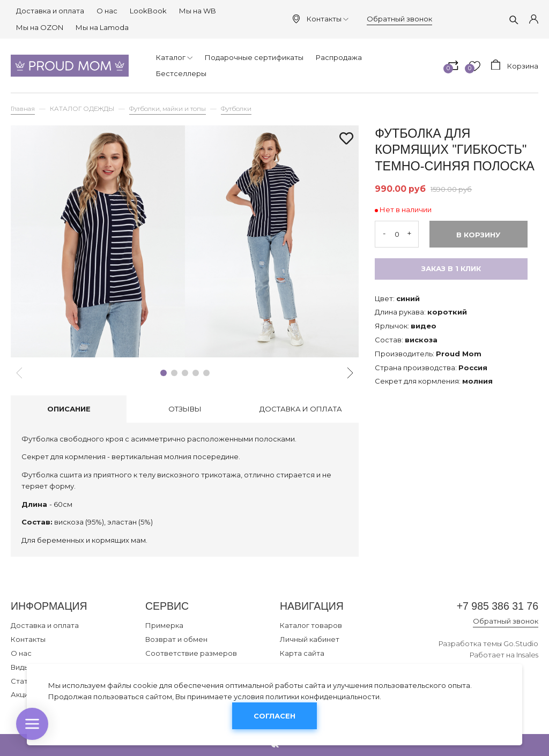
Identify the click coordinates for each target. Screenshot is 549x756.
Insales (527, 655)
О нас (107, 11)
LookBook (148, 11)
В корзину (478, 235)
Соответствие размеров (191, 653)
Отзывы (185, 409)
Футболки (236, 109)
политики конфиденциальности (322, 697)
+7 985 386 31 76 (498, 606)
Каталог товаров (311, 625)
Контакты (328, 19)
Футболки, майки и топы (168, 109)
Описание (69, 409)
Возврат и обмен (176, 639)
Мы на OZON (40, 27)
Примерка (164, 625)
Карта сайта (302, 653)
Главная (23, 109)
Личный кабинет (310, 639)
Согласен (274, 716)
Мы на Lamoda (102, 27)
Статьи (23, 681)
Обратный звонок (399, 19)
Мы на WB (198, 11)
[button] (164, 373)
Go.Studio (521, 643)
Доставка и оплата (50, 11)
